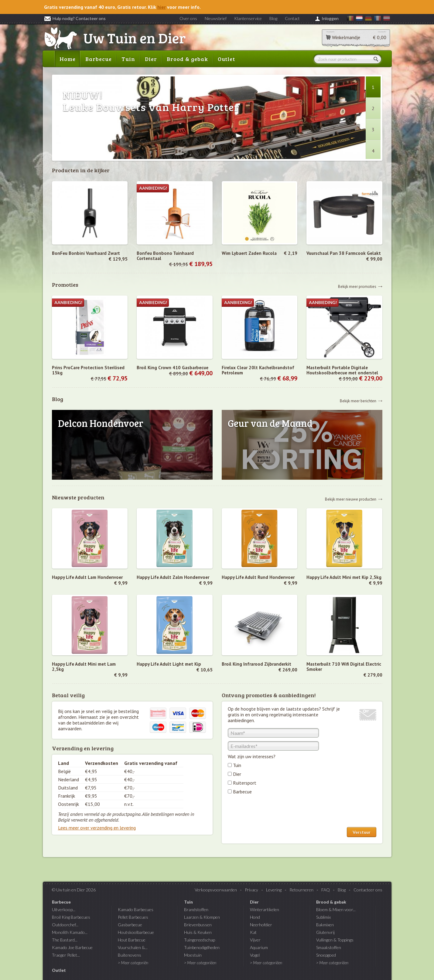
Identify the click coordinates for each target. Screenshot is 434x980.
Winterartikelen (265, 909)
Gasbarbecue (130, 925)
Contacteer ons (368, 890)
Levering (274, 890)
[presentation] (274, 812)
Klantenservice (248, 18)
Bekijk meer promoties (357, 286)
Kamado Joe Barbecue (72, 947)
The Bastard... (65, 940)
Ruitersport (245, 783)
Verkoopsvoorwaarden (216, 890)
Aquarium (259, 947)
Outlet (226, 59)
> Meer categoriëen (200, 963)
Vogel (255, 955)
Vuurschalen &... (133, 947)
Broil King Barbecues (71, 917)
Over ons (188, 18)
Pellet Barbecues (133, 917)
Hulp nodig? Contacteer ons (75, 18)
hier (162, 7)
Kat (253, 932)
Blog (273, 18)
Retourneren (301, 890)
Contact (292, 18)
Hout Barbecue (132, 940)
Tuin (128, 59)
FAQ (326, 890)
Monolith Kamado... (70, 932)
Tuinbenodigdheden (202, 947)
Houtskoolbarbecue (136, 932)
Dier (151, 59)
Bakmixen (325, 925)
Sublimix (323, 917)
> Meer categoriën (133, 963)
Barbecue (99, 59)
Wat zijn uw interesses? (252, 756)
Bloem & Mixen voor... (336, 909)
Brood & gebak (187, 59)
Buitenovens (130, 955)
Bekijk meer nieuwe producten (351, 499)
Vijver (255, 940)
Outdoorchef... (65, 925)
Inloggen (330, 18)
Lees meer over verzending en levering (97, 828)
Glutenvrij (325, 932)
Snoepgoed (326, 955)
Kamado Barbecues (136, 909)
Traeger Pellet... (66, 955)
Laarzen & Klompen (202, 917)
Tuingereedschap (200, 940)
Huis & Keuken (198, 932)
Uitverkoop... (64, 909)
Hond (255, 917)
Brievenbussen (198, 925)
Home (68, 59)
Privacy (251, 890)
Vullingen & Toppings (335, 940)
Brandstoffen (196, 909)
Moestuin (193, 955)
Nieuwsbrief (216, 18)
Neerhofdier (261, 925)
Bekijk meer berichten (358, 401)
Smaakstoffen (329, 947)
